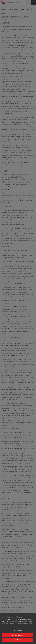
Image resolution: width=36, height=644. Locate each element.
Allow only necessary (18, 635)
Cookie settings (18, 631)
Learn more (15, 625)
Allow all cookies (18, 640)
